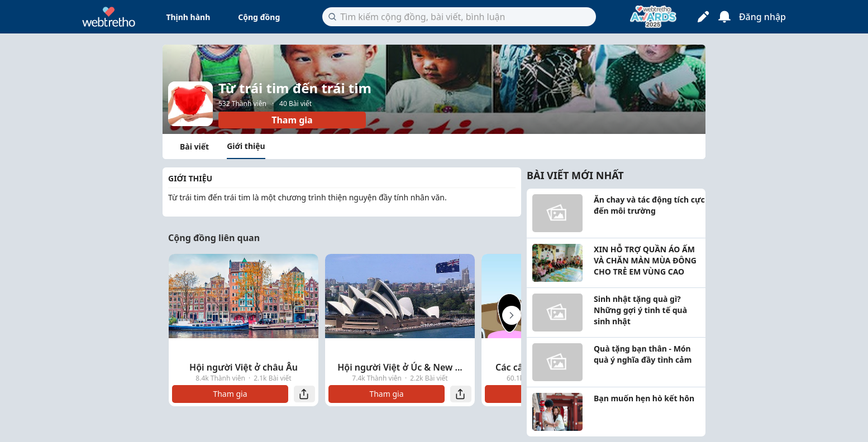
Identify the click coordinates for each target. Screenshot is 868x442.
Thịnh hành (188, 17)
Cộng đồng (259, 17)
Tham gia (292, 120)
